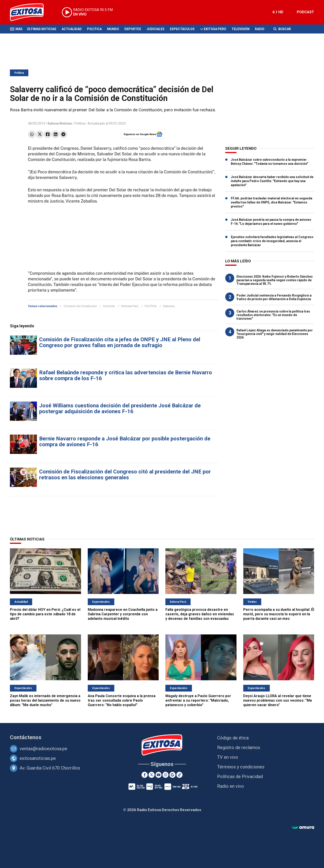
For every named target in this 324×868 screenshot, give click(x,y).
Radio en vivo (231, 786)
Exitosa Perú (215, 29)
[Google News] (172, 775)
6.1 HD (278, 12)
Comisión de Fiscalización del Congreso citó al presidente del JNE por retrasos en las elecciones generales (125, 475)
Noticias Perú (130, 306)
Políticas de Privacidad (240, 777)
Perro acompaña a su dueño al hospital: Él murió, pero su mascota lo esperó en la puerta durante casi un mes (279, 614)
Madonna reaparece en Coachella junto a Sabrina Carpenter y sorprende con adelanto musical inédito (123, 614)
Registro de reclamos (239, 748)
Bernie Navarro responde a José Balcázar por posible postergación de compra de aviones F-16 (125, 442)
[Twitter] (152, 775)
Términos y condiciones (241, 767)
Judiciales (155, 29)
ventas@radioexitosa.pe (43, 749)
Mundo (113, 29)
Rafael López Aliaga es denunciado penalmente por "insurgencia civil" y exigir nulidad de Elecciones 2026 (275, 334)
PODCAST (305, 12)
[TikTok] (179, 775)
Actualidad (72, 29)
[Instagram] (165, 775)
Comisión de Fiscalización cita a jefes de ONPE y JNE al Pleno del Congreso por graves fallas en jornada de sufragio (120, 342)
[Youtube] (159, 775)
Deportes (133, 29)
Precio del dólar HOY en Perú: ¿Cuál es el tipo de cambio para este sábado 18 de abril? (45, 614)
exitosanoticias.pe (38, 758)
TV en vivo (228, 757)
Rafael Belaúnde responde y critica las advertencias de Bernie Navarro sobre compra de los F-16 (126, 375)
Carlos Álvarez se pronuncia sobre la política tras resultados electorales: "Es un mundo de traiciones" (273, 315)
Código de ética (233, 738)
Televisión (241, 29)
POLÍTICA (151, 306)
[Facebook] (145, 775)
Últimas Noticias (42, 29)
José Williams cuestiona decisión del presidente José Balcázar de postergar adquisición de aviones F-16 (120, 408)
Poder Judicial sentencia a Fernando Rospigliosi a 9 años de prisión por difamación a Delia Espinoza (274, 297)
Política (94, 29)
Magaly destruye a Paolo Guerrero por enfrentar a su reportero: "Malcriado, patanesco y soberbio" (198, 700)
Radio (260, 29)
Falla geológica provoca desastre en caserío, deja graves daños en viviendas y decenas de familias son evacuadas (200, 614)
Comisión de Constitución (80, 306)
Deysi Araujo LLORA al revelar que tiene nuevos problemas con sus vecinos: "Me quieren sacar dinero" (278, 700)
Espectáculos (182, 29)
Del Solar (109, 306)
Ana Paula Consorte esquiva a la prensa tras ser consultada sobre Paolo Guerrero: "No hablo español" (122, 700)
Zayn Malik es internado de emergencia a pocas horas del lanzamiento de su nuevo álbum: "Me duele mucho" (45, 700)
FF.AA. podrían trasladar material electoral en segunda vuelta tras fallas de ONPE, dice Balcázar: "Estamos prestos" (272, 202)
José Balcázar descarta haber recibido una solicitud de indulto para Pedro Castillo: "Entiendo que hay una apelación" (272, 181)
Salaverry (169, 306)
